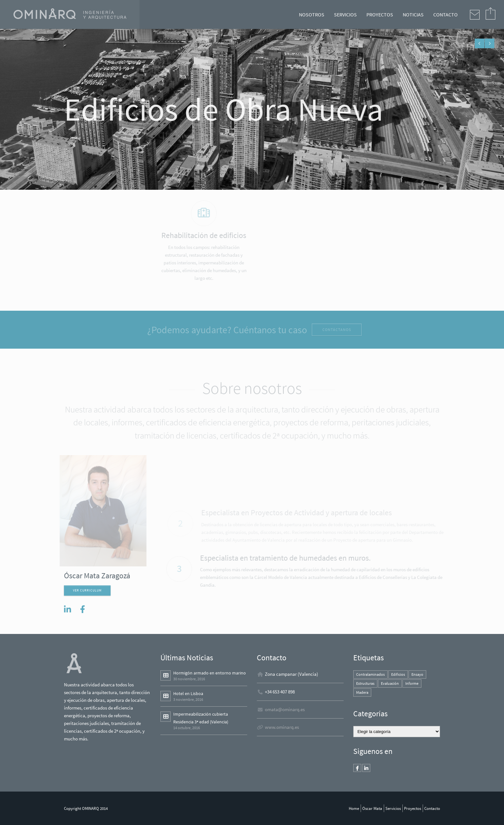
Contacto (432, 808)
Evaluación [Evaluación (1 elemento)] (390, 683)
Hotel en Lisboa (188, 693)
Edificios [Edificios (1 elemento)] (398, 674)
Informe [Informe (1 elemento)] (412, 683)
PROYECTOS (380, 14)
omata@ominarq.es (285, 709)
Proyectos (413, 808)
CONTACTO (446, 14)
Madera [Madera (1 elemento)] (362, 692)
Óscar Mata (372, 808)
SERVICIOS (345, 14)
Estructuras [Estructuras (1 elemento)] (365, 683)
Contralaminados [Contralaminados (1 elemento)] (370, 674)
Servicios (393, 808)
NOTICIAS (413, 14)
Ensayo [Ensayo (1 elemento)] (417, 674)
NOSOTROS (312, 14)
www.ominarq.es (282, 727)
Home (354, 808)
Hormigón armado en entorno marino (210, 673)
